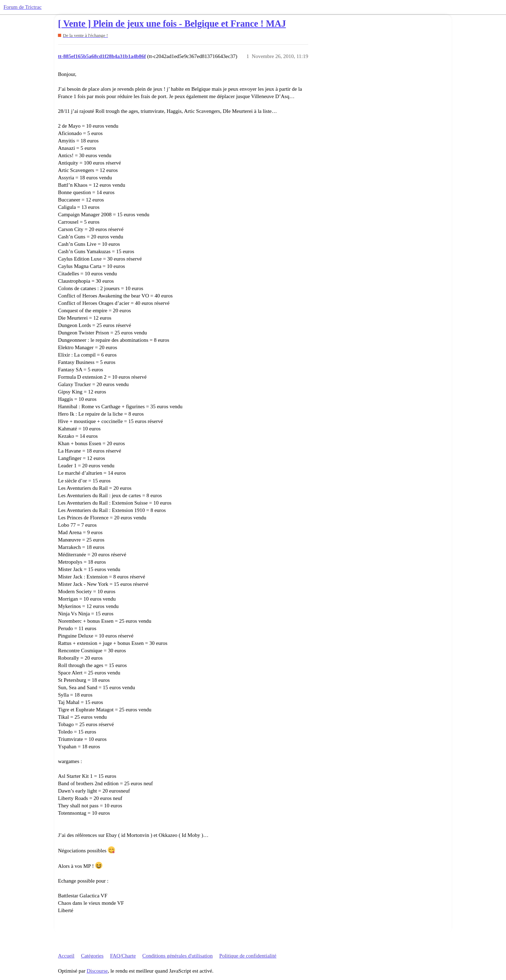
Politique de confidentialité (248, 956)
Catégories (92, 956)
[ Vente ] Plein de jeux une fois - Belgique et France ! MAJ (172, 24)
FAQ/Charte (123, 956)
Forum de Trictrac (22, 7)
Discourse (97, 971)
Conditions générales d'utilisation (177, 956)
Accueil (66, 956)
